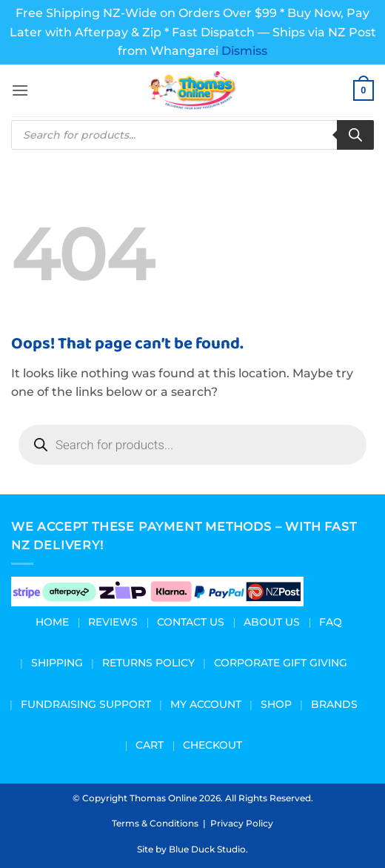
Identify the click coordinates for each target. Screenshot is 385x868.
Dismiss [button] (244, 51)
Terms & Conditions (155, 823)
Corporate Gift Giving (281, 663)
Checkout (212, 745)
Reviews (113, 622)
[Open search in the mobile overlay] (192, 135)
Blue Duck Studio (207, 849)
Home (52, 622)
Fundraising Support (86, 704)
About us (272, 622)
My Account (206, 704)
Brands (334, 704)
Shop (276, 704)
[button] (20, 90)
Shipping (57, 663)
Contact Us (191, 622)
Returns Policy (148, 663)
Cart (150, 745)
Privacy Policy (242, 823)
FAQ (331, 622)
